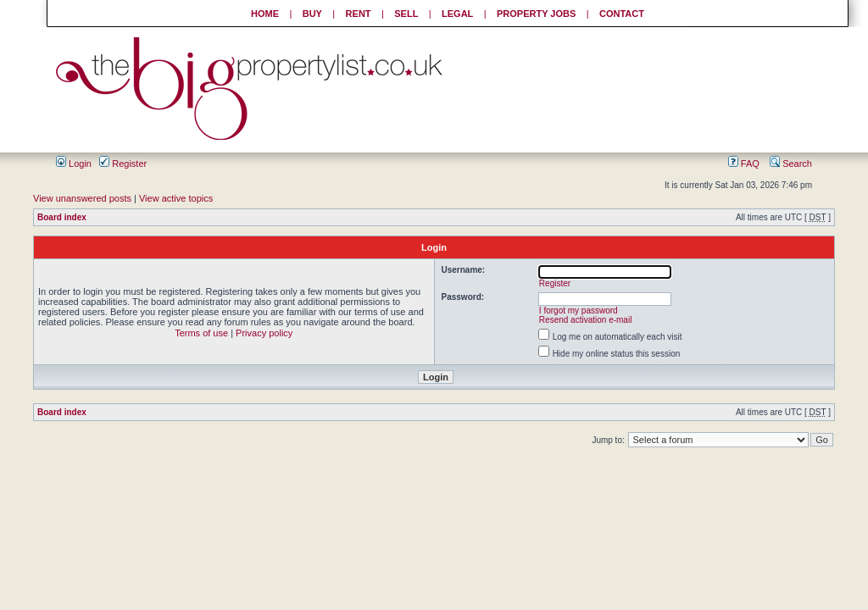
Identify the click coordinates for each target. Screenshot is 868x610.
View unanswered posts (82, 198)
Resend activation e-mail (586, 320)
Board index (62, 217)
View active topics (176, 198)
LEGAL (457, 14)
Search (791, 164)
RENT (359, 14)
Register (123, 164)
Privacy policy (264, 333)
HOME (265, 14)
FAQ (744, 164)
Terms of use (201, 333)
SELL (406, 14)
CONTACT (622, 14)
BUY (312, 14)
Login (74, 164)
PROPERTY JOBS (536, 14)
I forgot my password (579, 311)
